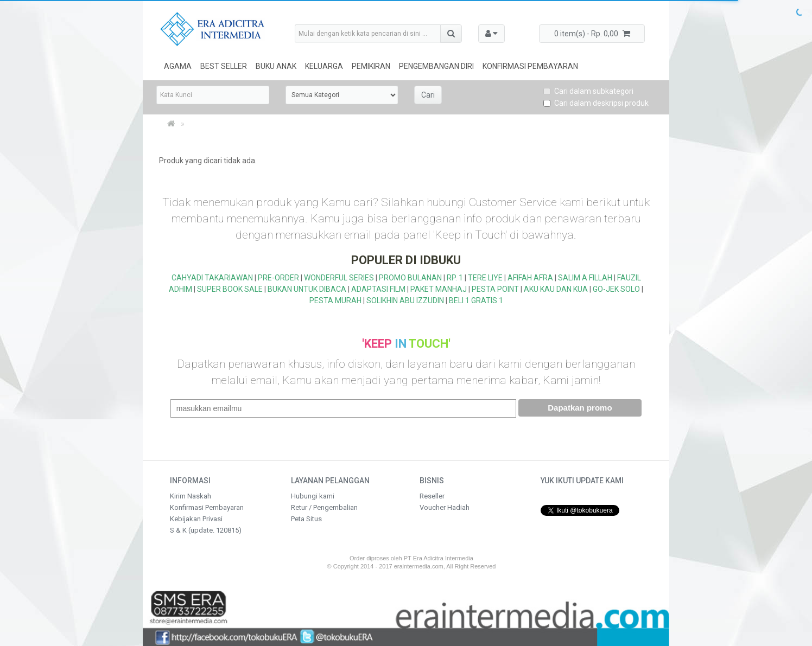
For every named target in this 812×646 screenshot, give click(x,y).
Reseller (432, 496)
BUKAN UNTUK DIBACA (307, 289)
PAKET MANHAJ (439, 289)
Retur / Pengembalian (324, 507)
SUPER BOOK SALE (230, 289)
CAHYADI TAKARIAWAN (212, 278)
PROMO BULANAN (410, 278)
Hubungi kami (313, 496)
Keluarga (324, 66)
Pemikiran (371, 66)
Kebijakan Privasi (196, 519)
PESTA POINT (495, 289)
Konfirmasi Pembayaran (530, 66)
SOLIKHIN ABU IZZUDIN (405, 300)
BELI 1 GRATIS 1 (476, 300)
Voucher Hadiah (445, 507)
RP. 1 (455, 278)
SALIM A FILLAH (585, 278)
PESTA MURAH (335, 300)
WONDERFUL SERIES (339, 278)
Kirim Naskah (191, 496)
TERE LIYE (485, 278)
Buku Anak (276, 66)
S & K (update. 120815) (206, 530)
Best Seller (224, 66)
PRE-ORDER (278, 278)
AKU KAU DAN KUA (556, 289)
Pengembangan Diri (436, 66)
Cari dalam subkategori (588, 91)
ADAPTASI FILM (378, 289)
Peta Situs (306, 519)
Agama (178, 66)
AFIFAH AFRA (530, 278)
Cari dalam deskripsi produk (596, 103)
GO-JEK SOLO (616, 289)
